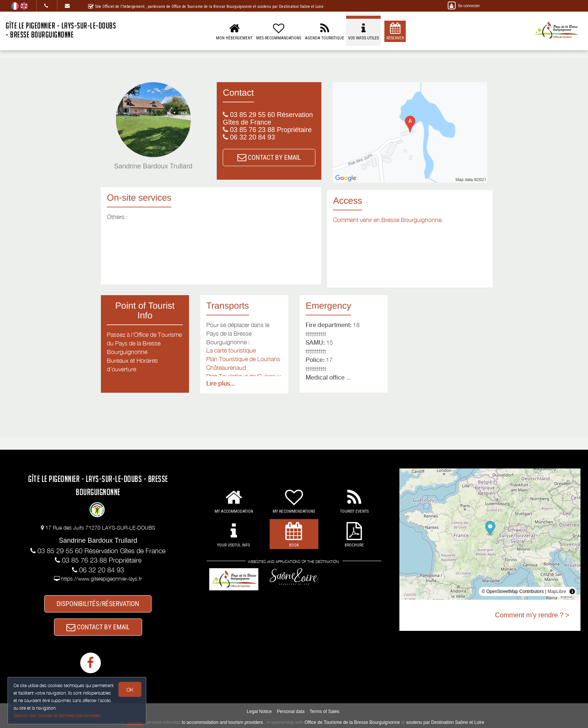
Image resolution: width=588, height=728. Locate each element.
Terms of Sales (325, 711)
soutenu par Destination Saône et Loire (445, 722)
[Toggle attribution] (572, 591)
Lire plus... (220, 384)
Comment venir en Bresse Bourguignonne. (388, 220)
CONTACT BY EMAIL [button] (269, 157)
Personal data (291, 711)
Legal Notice (259, 711)
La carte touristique (231, 350)
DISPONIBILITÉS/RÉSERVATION (98, 604)
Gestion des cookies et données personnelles (57, 715)
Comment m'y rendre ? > (532, 615)
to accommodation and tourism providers (222, 722)
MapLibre (557, 591)
